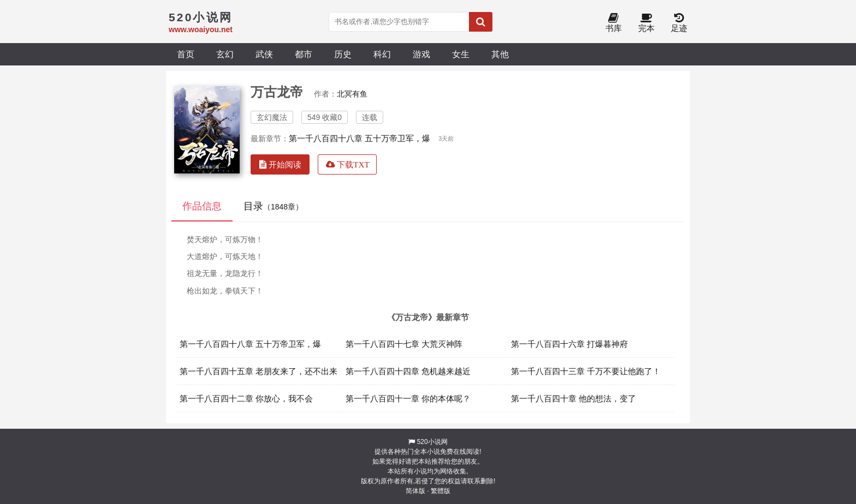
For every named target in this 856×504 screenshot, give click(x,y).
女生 (461, 54)
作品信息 (202, 206)
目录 (273, 206)
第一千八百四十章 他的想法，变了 (573, 398)
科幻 (382, 54)
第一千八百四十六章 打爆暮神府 (569, 344)
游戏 (421, 54)
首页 (186, 54)
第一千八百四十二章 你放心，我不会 (246, 398)
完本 (646, 23)
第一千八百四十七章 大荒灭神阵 (404, 344)
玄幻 (225, 54)
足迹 (679, 23)
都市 (304, 54)
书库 (614, 23)
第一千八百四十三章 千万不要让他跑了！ (586, 371)
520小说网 (432, 442)
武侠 (264, 54)
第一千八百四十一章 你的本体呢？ (408, 398)
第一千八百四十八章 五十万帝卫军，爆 (359, 138)
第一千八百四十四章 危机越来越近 (408, 371)
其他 (500, 54)
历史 (343, 54)
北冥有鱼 (352, 94)
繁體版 (441, 491)
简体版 (415, 491)
